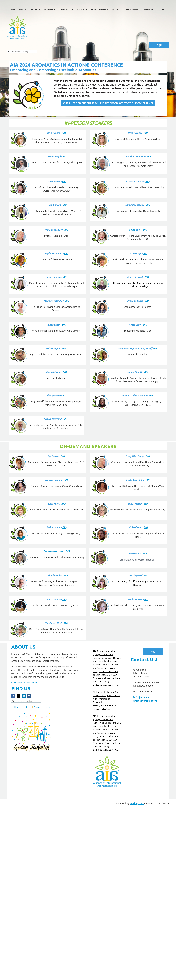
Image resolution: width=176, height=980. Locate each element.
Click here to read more (24, 682)
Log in (159, 45)
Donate (38, 707)
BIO (64, 133)
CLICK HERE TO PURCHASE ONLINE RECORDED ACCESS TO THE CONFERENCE (108, 103)
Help (47, 707)
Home (17, 707)
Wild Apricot (137, 803)
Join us (27, 707)
